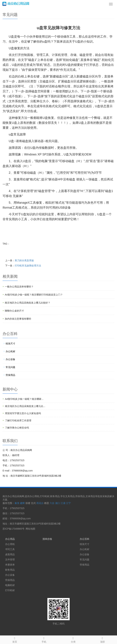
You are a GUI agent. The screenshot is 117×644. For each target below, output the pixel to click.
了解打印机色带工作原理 (18, 420)
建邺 (22, 503)
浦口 (57, 503)
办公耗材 (10, 351)
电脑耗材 (10, 585)
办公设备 (10, 359)
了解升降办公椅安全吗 (17, 428)
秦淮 (17, 503)
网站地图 (30, 529)
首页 (15, 639)
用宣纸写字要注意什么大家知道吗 (23, 413)
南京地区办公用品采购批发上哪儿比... (25, 406)
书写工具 (10, 549)
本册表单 (10, 565)
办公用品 (10, 539)
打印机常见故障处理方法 (28, 266)
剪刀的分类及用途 (24, 260)
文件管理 (10, 560)
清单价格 (47, 539)
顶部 (102, 639)
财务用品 (10, 570)
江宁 (68, 503)
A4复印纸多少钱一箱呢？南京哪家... (24, 399)
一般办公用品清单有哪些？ (19, 287)
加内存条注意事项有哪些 (18, 319)
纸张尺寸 (10, 344)
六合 (52, 503)
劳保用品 (10, 375)
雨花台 (40, 503)
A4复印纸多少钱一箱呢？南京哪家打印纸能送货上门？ (34, 295)
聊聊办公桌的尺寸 (14, 311)
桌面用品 (10, 554)
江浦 (63, 503)
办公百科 (84, 539)
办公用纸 (10, 544)
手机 (44, 639)
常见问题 (10, 367)
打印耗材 (10, 590)
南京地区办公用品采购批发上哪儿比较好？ (28, 303)
